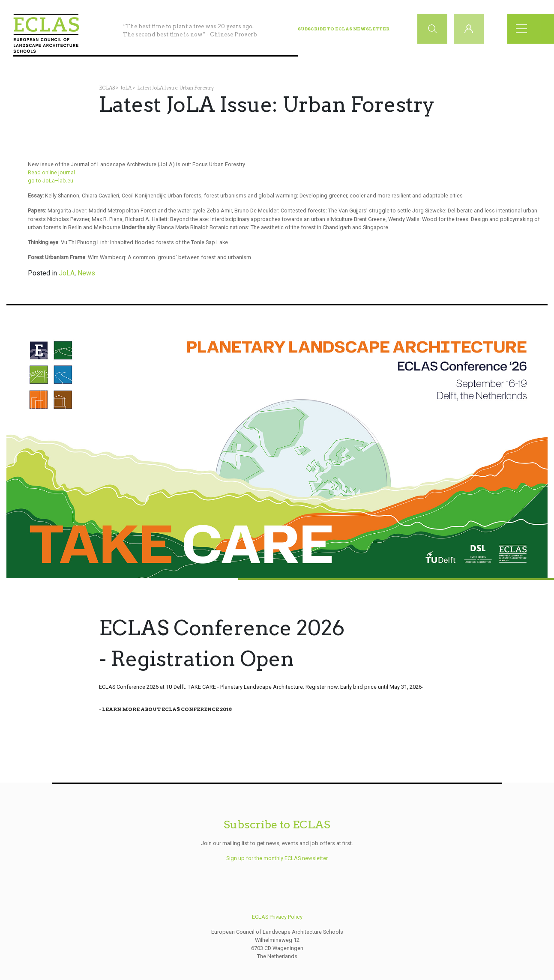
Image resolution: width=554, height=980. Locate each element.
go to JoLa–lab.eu (51, 181)
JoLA (126, 88)
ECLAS (107, 88)
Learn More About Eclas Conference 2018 (167, 709)
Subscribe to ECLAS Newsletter (344, 29)
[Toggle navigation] (524, 29)
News (86, 273)
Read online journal (51, 172)
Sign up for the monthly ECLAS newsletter (277, 858)
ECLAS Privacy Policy (277, 917)
